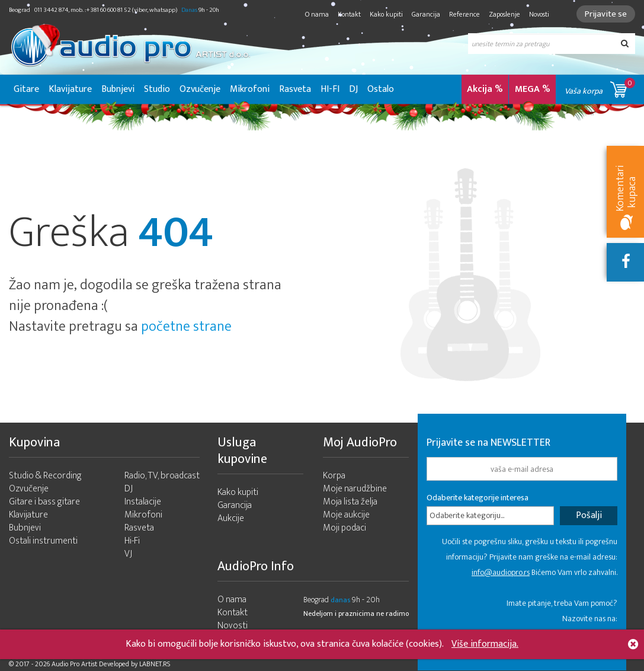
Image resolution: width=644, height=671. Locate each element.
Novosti (539, 14)
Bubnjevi (118, 89)
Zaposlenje (504, 14)
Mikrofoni (250, 89)
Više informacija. (485, 644)
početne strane (186, 327)
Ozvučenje (200, 89)
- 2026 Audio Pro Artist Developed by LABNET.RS (101, 664)
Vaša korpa (600, 87)
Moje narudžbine (355, 489)
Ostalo (381, 89)
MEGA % (533, 89)
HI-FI (330, 89)
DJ (353, 89)
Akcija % (485, 89)
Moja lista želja (350, 502)
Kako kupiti (386, 14)
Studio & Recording (45, 476)
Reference (464, 14)
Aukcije (231, 518)
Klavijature (70, 89)
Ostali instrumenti (43, 541)
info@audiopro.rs (501, 572)
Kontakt (349, 14)
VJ (128, 554)
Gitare (26, 89)
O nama (317, 14)
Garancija (426, 14)
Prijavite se (606, 14)
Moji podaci (345, 528)
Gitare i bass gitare (44, 502)
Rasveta (295, 89)
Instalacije (143, 502)
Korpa (334, 476)
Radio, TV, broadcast (162, 476)
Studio (157, 89)
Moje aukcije (346, 515)
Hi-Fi (132, 541)
